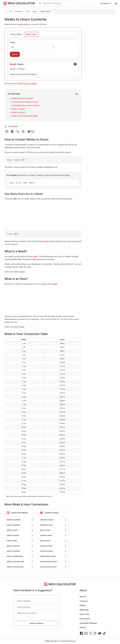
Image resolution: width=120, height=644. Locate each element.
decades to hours (53, 525)
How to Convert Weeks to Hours (25, 102)
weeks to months (20, 535)
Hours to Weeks (16, 34)
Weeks (35, 11)
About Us (83, 597)
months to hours (53, 535)
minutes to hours (53, 546)
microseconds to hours (53, 562)
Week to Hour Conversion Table (25, 116)
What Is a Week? (18, 109)
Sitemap (83, 628)
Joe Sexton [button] (14, 126)
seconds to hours (53, 551)
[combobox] (61, 3)
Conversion (19, 11)
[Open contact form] (75, 64)
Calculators (106, 3)
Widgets (83, 605)
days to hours (53, 541)
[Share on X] (18, 132)
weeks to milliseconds (20, 556)
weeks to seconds (20, 551)
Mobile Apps (84, 610)
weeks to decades (20, 525)
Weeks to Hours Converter (22, 98)
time (47, 241)
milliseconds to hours (53, 556)
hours (22, 327)
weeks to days (20, 541)
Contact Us (84, 601)
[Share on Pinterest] (23, 132)
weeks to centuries (20, 520)
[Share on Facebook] (12, 132)
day (44, 284)
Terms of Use (85, 614)
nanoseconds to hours (53, 567)
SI (17, 316)
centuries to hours (53, 520)
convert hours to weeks (27, 83)
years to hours (53, 530)
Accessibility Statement (88, 623)
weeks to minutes (20, 546)
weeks (22, 272)
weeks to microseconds (20, 562)
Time (28, 11)
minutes (54, 284)
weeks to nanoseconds (20, 567)
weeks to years (20, 530)
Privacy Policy (85, 619)
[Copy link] (7, 132)
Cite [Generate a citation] (31, 132)
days (35, 256)
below (34, 74)
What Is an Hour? (19, 112)
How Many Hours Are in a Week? (26, 105)
